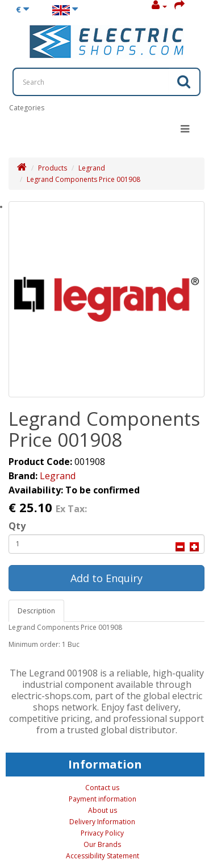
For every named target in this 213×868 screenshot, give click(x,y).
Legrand (92, 168)
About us (103, 810)
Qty (17, 526)
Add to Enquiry (106, 578)
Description (36, 611)
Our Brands (102, 844)
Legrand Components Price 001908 (83, 179)
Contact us (102, 788)
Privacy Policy (102, 833)
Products (53, 168)
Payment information (103, 799)
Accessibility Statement (103, 856)
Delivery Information (102, 822)
